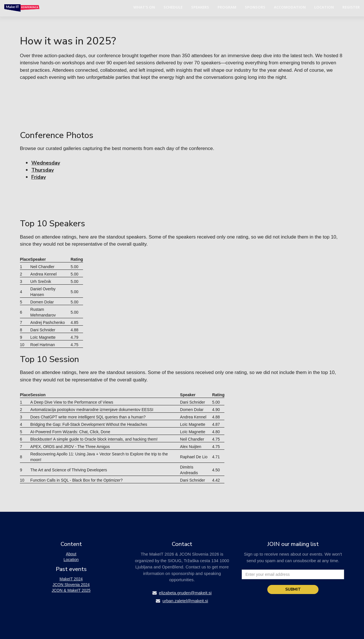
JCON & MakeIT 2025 (71, 590)
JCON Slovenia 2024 (71, 585)
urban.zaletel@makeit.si (182, 601)
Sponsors (255, 7)
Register (351, 7)
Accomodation (290, 7)
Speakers (200, 7)
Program (227, 7)
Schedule (173, 7)
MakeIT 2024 (71, 579)
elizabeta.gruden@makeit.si (182, 593)
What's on (144, 7)
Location (324, 7)
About (71, 554)
